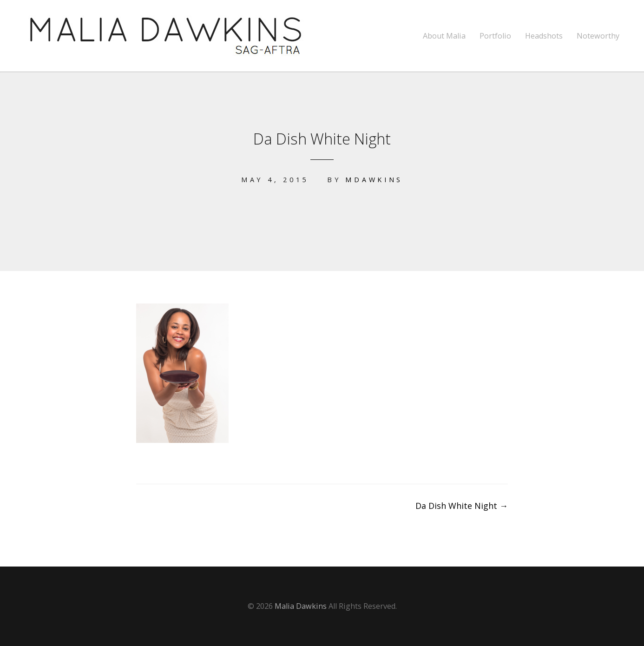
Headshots (544, 36)
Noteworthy (598, 36)
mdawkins (374, 180)
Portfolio (495, 36)
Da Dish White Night (462, 506)
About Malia (444, 36)
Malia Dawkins (301, 606)
